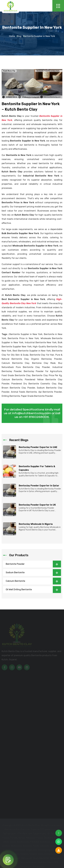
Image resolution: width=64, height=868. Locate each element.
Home (12, 36)
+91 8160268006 (36, 417)
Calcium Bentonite (33, 581)
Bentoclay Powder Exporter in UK (37, 505)
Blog (19, 36)
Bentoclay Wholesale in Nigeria (36, 524)
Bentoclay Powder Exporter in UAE (38, 447)
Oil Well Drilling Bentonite (33, 590)
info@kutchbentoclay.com (32, 413)
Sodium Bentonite (33, 573)
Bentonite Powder (33, 564)
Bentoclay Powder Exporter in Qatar (39, 486)
